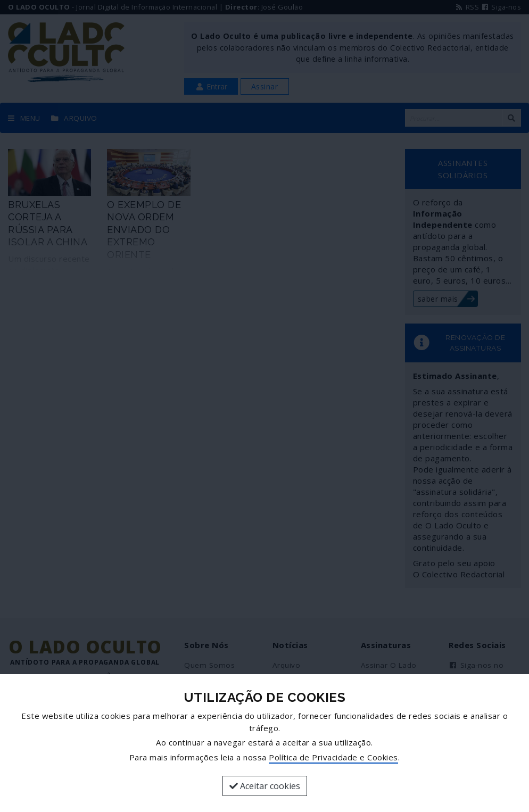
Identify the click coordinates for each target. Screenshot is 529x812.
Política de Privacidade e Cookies (333, 757)
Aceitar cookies (265, 786)
